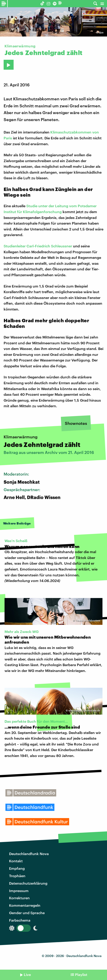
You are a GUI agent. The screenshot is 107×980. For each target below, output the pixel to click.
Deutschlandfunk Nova (29, 854)
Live (27, 974)
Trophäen (17, 876)
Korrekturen (19, 898)
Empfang (17, 868)
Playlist (81, 974)
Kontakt (16, 861)
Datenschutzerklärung (28, 883)
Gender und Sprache (27, 913)
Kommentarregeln (25, 905)
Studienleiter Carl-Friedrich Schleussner (38, 246)
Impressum (19, 891)
